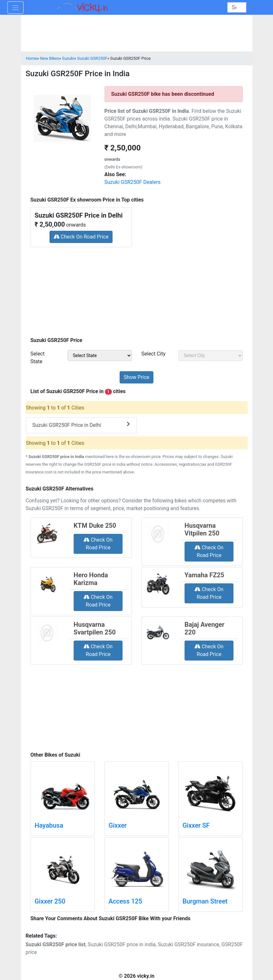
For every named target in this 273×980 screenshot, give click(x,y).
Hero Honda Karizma (91, 579)
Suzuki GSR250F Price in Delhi (81, 425)
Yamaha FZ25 (204, 575)
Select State (38, 358)
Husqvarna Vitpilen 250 (202, 529)
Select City (154, 354)
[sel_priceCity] (211, 355)
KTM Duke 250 (95, 526)
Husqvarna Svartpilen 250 (95, 628)
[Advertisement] (137, 290)
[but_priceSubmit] (137, 377)
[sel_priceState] (100, 355)
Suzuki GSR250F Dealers (133, 182)
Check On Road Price (81, 237)
